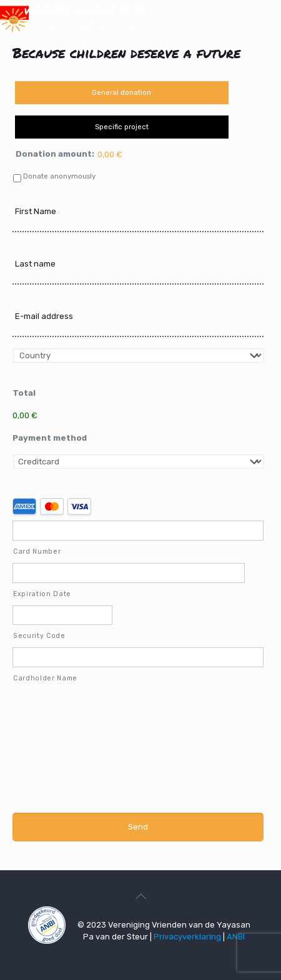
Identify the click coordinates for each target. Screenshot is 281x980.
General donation (121, 92)
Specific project (122, 127)
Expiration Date (42, 594)
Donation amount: (55, 154)
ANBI (236, 937)
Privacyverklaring (187, 937)
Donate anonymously (59, 176)
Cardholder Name (45, 678)
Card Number (37, 551)
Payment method (50, 438)
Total (24, 393)
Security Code (39, 636)
